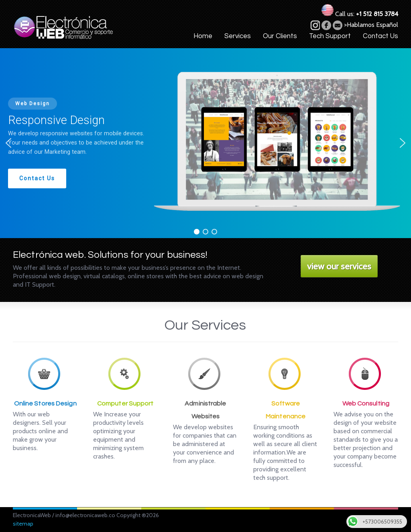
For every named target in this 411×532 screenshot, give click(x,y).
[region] (205, 143)
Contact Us (380, 36)
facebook (326, 25)
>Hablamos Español (371, 25)
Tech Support (330, 36)
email (338, 25)
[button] (8, 143)
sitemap (23, 524)
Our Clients (280, 36)
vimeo (315, 25)
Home (203, 36)
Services (238, 36)
